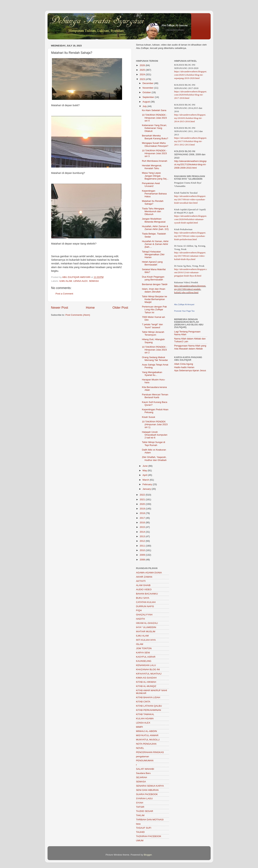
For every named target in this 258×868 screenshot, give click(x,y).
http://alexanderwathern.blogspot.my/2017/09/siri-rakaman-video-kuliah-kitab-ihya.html (190, 256)
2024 (143, 74)
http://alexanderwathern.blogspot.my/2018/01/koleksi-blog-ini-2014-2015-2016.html (190, 118)
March (146, 480)
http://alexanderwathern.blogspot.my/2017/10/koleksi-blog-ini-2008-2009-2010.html (190, 164)
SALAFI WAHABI (145, 769)
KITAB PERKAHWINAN (149, 710)
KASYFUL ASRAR (146, 657)
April (145, 475)
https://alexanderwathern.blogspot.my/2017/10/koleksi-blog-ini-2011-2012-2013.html (191, 141)
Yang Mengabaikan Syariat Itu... (152, 374)
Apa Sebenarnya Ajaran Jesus (190, 370)
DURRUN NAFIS (145, 606)
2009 (143, 555)
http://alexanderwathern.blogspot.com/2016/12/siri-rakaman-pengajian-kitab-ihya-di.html (191, 273)
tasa (138, 824)
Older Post (120, 308)
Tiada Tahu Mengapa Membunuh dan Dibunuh (153, 211)
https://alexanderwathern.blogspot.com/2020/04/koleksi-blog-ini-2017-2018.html (191, 95)
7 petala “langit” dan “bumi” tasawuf (152, 326)
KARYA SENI (143, 653)
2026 (143, 65)
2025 (143, 70)
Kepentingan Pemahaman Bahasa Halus (154, 194)
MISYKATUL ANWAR (147, 735)
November (148, 88)
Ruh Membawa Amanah (155, 161)
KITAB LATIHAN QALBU (149, 706)
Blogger (148, 855)
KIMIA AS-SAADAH (146, 678)
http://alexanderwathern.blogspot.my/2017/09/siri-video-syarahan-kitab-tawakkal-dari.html (190, 199)
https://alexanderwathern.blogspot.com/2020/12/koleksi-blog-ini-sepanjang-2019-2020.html (191, 75)
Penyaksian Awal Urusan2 (151, 185)
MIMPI (140, 727)
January (147, 489)
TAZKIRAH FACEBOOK (149, 836)
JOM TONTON (144, 648)
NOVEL (140, 748)
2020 (143, 504)
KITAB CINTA (143, 702)
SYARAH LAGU (144, 798)
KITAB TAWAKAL (145, 714)
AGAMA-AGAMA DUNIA (149, 573)
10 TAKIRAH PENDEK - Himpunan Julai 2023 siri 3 (155, 153)
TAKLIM (140, 815)
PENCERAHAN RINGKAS (150, 752)
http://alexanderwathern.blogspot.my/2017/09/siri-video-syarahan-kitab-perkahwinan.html (190, 236)
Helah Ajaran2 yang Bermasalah (152, 263)
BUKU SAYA (143, 598)
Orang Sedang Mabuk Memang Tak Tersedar (155, 359)
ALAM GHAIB (143, 585)
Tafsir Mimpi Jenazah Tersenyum (153, 333)
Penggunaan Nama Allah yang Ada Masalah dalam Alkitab (190, 347)
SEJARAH (142, 777)
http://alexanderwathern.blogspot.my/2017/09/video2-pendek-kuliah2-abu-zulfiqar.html (190, 289)
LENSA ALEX (80, 281)
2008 (143, 560)
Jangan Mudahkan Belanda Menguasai (154, 220)
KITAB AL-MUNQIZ (146, 686)
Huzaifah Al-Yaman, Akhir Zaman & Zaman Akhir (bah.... (155, 244)
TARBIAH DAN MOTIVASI (150, 820)
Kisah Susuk (148, 417)
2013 (143, 536)
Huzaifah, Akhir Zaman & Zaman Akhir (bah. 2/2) (155, 228)
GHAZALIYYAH (144, 615)
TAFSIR (140, 807)
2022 (143, 495)
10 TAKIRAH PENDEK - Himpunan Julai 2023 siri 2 (155, 350)
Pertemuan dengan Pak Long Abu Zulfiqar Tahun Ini (154, 309)
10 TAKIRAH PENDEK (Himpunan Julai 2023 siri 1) (155, 424)
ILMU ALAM (66, 281)
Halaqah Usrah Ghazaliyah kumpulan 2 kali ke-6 (155, 435)
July (145, 106)
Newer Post (60, 308)
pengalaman (143, 756)
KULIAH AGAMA (145, 718)
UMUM (140, 840)
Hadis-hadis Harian (184, 367)
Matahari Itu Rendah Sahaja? (153, 202)
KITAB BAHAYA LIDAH (148, 697)
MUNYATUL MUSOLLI (148, 740)
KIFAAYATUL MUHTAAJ (149, 674)
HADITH (140, 619)
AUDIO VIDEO (144, 589)
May (145, 470)
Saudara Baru (143, 773)
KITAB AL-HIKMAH (146, 682)
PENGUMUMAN (145, 761)
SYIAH (140, 803)
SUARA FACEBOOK (147, 794)
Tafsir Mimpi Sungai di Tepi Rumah (153, 444)
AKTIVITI (141, 581)
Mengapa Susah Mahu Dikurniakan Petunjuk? (155, 144)
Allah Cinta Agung (184, 364)
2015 (143, 527)
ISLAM (140, 644)
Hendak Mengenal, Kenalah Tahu (152, 167)
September (149, 97)
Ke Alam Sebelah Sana (154, 110)
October (147, 92)
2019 (143, 509)
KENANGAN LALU (146, 665)
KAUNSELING (144, 661)
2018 (143, 513)
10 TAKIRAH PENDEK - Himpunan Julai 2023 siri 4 (155, 118)
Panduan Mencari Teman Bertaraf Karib (155, 396)
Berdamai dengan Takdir (155, 284)
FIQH (139, 610)
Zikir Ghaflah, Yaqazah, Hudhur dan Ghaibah (154, 459)
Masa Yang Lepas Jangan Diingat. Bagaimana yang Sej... (155, 176)
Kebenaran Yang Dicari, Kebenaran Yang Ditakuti (154, 128)
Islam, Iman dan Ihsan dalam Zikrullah (154, 290)
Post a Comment (64, 294)
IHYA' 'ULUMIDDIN (146, 627)
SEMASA (94, 281)
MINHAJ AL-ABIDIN (147, 731)
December (148, 83)
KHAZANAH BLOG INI (148, 669)
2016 (143, 523)
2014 (143, 532)
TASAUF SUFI (144, 828)
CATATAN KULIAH (146, 602)
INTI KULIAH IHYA (146, 640)
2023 (143, 79)
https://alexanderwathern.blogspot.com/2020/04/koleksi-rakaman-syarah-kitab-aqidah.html (191, 219)
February (148, 484)
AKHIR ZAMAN (144, 577)
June (145, 466)
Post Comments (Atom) (78, 315)
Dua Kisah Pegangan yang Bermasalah (153, 278)
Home (90, 308)
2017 (143, 518)
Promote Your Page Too (184, 311)
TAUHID (140, 832)
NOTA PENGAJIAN (146, 744)
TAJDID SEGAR (145, 811)
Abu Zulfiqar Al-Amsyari (184, 304)
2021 (143, 499)
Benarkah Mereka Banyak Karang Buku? (155, 137)
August (147, 102)
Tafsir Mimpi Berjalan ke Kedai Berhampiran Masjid (154, 299)
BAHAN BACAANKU (147, 594)
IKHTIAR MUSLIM (146, 631)
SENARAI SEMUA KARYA (150, 786)
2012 (143, 541)
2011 (143, 546)
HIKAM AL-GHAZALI (147, 623)
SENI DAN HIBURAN (147, 790)
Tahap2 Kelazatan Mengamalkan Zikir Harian (153, 254)
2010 (143, 550)
